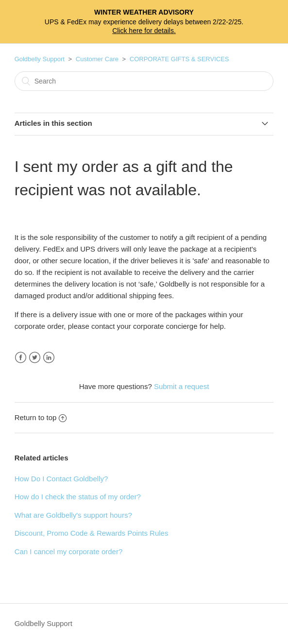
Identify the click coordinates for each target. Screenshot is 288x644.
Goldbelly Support (40, 59)
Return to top (41, 417)
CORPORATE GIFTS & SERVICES (179, 59)
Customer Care (97, 59)
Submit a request (181, 386)
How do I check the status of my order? (78, 497)
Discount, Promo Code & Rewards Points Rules (92, 533)
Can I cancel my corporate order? (69, 551)
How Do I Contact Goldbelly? (61, 479)
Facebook (21, 358)
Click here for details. (144, 31)
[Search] (144, 81)
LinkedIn (49, 358)
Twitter (35, 358)
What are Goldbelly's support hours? (73, 515)
